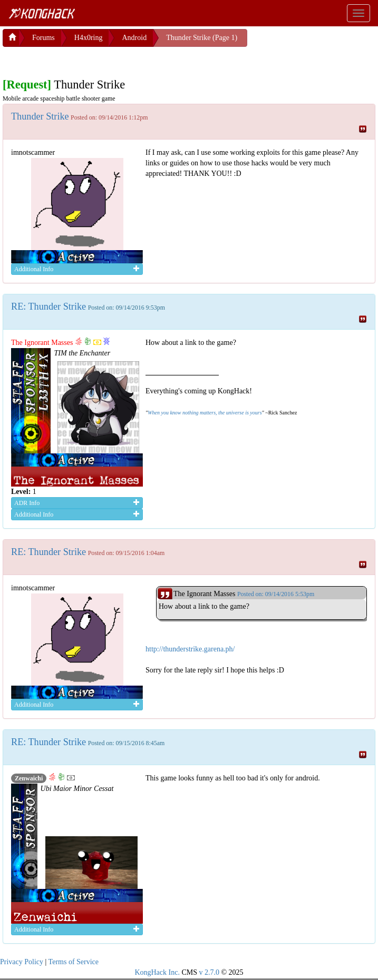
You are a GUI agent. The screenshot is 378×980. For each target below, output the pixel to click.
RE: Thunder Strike (49, 306)
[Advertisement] (87, 60)
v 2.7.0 (209, 972)
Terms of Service (74, 962)
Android (134, 38)
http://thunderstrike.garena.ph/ (190, 649)
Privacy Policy (22, 962)
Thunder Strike (40, 116)
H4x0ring (89, 38)
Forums (43, 38)
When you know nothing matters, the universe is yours (205, 413)
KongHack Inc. (157, 972)
